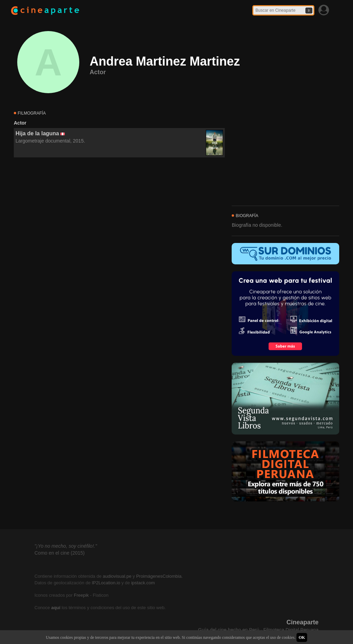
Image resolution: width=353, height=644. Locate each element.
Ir (309, 11)
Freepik (81, 595)
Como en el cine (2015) (60, 553)
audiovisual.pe (117, 576)
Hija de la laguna (37, 133)
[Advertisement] (119, 220)
